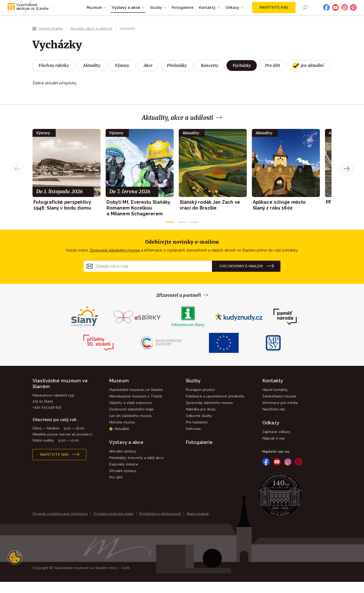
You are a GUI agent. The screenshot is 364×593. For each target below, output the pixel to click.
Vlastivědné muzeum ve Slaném (136, 401)
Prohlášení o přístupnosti (160, 525)
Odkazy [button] (232, 13)
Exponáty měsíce (124, 475)
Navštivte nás (274, 13)
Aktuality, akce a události (91, 40)
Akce (148, 77)
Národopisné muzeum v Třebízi (136, 407)
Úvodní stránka (50, 40)
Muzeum (119, 392)
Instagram (344, 13)
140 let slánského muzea (130, 427)
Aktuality (92, 77)
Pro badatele (197, 433)
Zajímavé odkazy (276, 443)
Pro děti (273, 77)
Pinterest (353, 13)
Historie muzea (122, 433)
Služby (193, 392)
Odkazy (271, 434)
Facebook (326, 13)
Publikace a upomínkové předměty (215, 407)
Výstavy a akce (126, 453)
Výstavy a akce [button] (126, 13)
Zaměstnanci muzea (279, 407)
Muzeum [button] (94, 13)
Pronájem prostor (200, 401)
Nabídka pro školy (201, 420)
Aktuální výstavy (123, 462)
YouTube (335, 13)
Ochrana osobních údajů (113, 525)
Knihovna (193, 440)
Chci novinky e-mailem (241, 277)
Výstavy (122, 77)
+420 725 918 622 (47, 419)
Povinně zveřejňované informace (60, 525)
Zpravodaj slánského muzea (115, 261)
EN (314, 13)
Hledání (305, 13)
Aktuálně (119, 440)
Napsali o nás (274, 449)
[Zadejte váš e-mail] (148, 277)
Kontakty (273, 392)
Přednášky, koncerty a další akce (136, 469)
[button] (170, 233)
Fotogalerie (182, 13)
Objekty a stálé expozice (130, 414)
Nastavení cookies (15, 569)
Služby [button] (156, 13)
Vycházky (242, 77)
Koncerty (210, 77)
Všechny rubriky (54, 77)
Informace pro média (280, 414)
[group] (67, 181)
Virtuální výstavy (123, 482)
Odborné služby (199, 427)
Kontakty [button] (207, 13)
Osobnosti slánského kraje (131, 420)
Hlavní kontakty (275, 401)
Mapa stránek (198, 525)
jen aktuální (312, 77)
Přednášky (177, 77)
